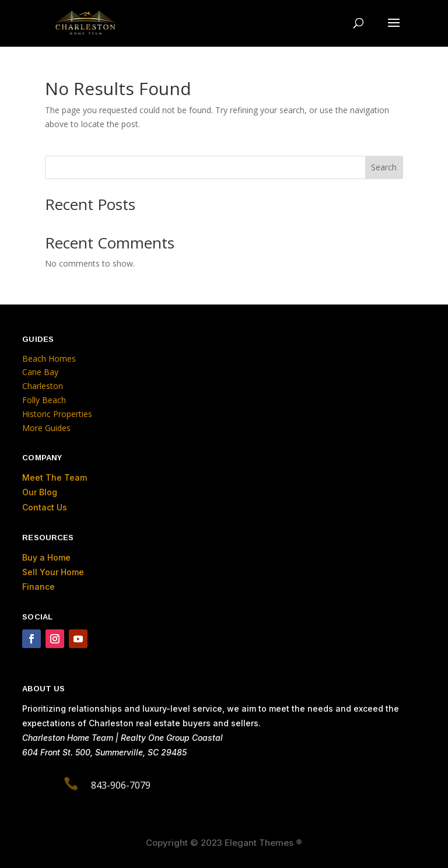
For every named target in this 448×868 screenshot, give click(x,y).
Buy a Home (46, 557)
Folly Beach (44, 400)
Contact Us (45, 507)
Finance (38, 587)
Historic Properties (57, 414)
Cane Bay (40, 372)
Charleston (43, 386)
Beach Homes (49, 358)
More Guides (48, 428)
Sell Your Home (53, 572)
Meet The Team (55, 477)
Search (384, 167)
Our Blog (40, 492)
